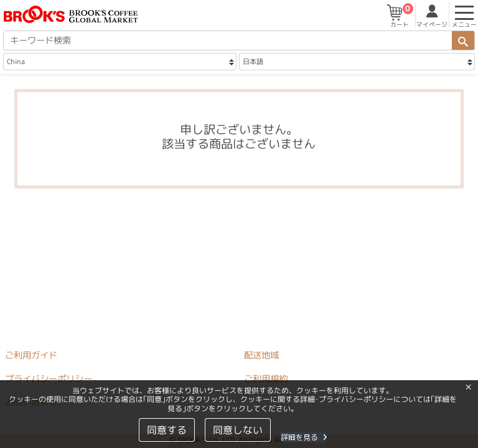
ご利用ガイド (31, 355)
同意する (167, 430)
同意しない (238, 430)
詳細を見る (304, 437)
